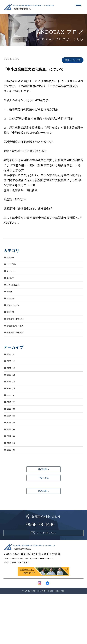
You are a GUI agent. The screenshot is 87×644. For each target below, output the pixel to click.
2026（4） (15, 372)
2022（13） (16, 405)
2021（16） (16, 413)
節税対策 (14, 324)
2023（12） (16, 396)
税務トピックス (18, 316)
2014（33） (16, 470)
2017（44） (16, 446)
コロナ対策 (16, 267)
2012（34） (16, 487)
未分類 (13, 299)
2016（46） (16, 454)
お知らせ (14, 258)
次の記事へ (43, 535)
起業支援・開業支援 (21, 349)
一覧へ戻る (43, 521)
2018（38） (16, 437)
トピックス (16, 275)
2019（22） (16, 429)
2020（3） (15, 421)
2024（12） (16, 388)
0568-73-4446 (43, 570)
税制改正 (14, 307)
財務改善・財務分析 (21, 332)
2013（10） (16, 479)
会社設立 (14, 283)
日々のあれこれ (18, 291)
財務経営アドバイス (21, 340)
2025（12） (16, 380)
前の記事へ (43, 508)
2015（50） (16, 462)
